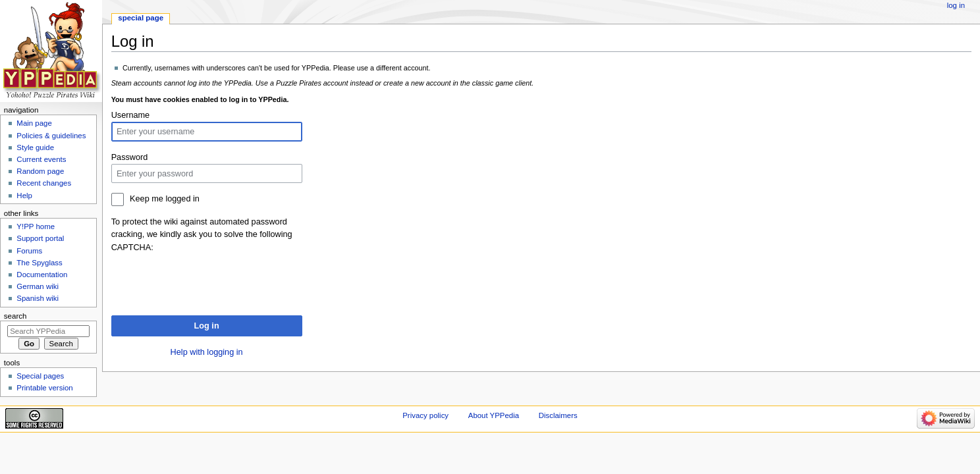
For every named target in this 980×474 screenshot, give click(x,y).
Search (15, 316)
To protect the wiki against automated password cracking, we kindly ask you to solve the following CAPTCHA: (202, 234)
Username (131, 115)
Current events (41, 159)
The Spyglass (39, 263)
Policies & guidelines (51, 136)
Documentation (42, 275)
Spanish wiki (38, 298)
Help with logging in (207, 352)
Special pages (40, 376)
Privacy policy (425, 415)
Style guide (35, 147)
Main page (34, 123)
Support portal (40, 238)
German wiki (38, 286)
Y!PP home (36, 226)
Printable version (44, 388)
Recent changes (44, 183)
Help (24, 196)
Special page (141, 18)
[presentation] (211, 280)
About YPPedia (494, 415)
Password (130, 157)
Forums (29, 251)
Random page (40, 171)
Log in (207, 326)
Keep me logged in (165, 199)
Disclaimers (558, 415)
